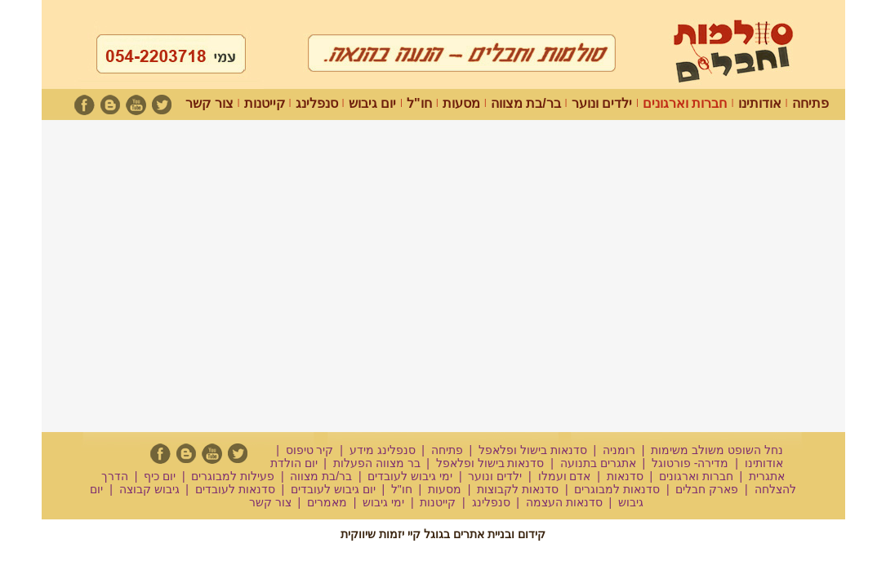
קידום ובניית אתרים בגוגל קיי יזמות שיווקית (443, 534)
